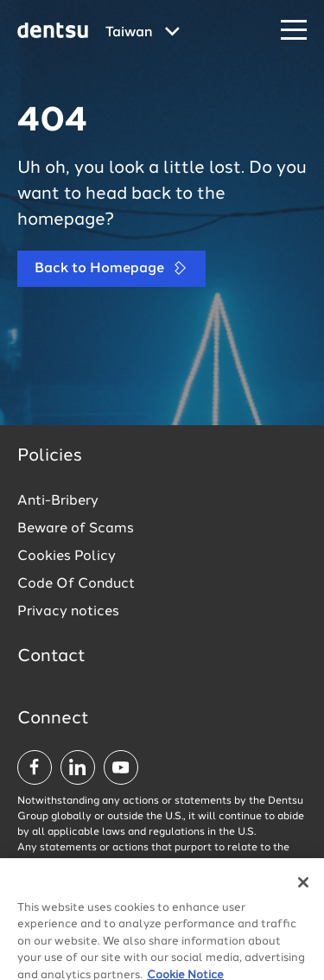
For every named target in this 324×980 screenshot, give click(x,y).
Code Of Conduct (76, 584)
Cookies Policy (67, 557)
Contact (51, 657)
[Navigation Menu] (294, 31)
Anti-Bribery (58, 501)
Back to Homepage (111, 268)
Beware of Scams (76, 529)
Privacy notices (68, 612)
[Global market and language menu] (143, 33)
